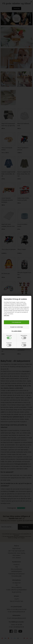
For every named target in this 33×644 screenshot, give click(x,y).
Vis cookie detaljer (16, 331)
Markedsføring (24, 337)
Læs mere (7, 315)
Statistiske (24, 344)
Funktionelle (9, 344)
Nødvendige (9, 337)
